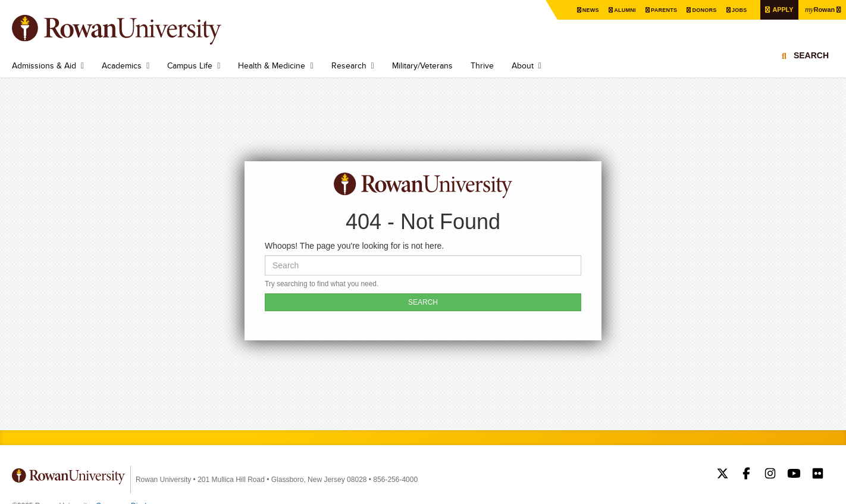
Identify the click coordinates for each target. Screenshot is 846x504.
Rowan (818, 9)
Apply (778, 9)
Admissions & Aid (44, 65)
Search (811, 62)
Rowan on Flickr (818, 475)
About (523, 65)
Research (349, 65)
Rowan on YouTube (794, 475)
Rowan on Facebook (746, 475)
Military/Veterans (422, 65)
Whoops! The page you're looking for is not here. (354, 246)
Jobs (732, 10)
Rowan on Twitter (723, 475)
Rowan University (134, 30)
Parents (653, 10)
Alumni (612, 10)
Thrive (482, 65)
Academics (122, 65)
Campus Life (190, 65)
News (576, 10)
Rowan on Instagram (770, 475)
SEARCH (423, 302)
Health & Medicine (272, 65)
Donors (695, 10)
